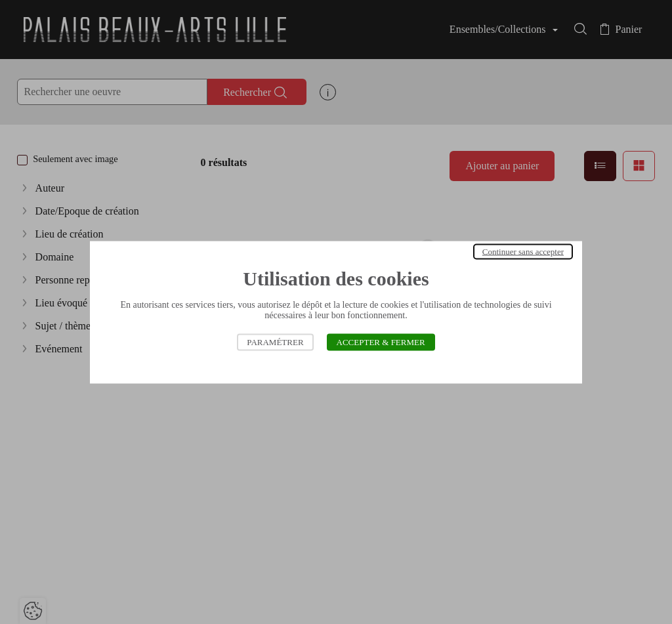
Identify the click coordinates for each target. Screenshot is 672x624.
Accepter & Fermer (381, 342)
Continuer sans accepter (523, 251)
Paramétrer (275, 342)
